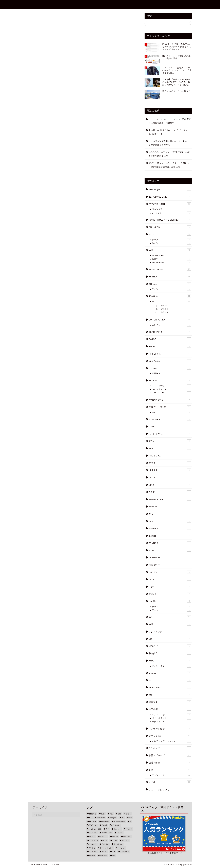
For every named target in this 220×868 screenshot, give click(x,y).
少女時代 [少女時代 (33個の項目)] (92, 856)
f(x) (170, 617)
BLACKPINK (170, 332)
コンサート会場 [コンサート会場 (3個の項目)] (107, 833)
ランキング (170, 748)
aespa (170, 346)
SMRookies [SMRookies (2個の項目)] (105, 822)
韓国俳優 (170, 709)
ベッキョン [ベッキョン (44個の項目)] (93, 852)
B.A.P (170, 492)
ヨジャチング (170, 631)
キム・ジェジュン (163, 309)
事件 (114, 4)
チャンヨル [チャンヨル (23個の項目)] (105, 844)
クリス (172, 240)
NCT (170, 250)
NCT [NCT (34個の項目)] (131, 818)
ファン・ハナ (172, 775)
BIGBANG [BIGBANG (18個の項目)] (93, 814)
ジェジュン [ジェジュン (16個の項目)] (104, 837)
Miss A (170, 673)
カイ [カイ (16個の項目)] (107, 829)
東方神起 (170, 296)
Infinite (170, 536)
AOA (170, 660)
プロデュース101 (170, 407)
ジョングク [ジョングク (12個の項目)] (127, 837)
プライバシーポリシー (39, 865)
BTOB (170, 463)
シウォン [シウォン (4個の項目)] (120, 833)
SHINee (170, 284)
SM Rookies (172, 262)
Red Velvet (170, 354)
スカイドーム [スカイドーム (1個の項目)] (94, 840)
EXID (170, 680)
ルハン (172, 243)
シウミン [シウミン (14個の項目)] (92, 837)
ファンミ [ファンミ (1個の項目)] (92, 848)
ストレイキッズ (170, 434)
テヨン (172, 607)
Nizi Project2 (131, 4)
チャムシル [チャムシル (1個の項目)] (93, 844)
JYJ (172, 301)
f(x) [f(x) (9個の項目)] (90, 818)
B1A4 (170, 550)
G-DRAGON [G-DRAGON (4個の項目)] (101, 818)
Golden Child (170, 499)
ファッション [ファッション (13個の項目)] (118, 844)
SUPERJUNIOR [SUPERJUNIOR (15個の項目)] (119, 822)
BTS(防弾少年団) (181, 4)
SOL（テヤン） (172, 389)
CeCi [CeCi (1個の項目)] (103, 814)
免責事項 (55, 865)
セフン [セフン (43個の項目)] (105, 840)
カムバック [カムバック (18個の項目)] (117, 829)
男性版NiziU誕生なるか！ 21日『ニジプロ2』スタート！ (169, 132)
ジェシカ (172, 610)
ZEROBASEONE (155, 4)
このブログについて (170, 789)
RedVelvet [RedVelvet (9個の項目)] (93, 822)
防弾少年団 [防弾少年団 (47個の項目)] (104, 856)
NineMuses (170, 687)
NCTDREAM (172, 255)
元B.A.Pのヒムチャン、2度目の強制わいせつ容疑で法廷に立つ (169, 154)
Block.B (170, 506)
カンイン (172, 325)
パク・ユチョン (162, 312)
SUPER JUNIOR (170, 319)
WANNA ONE (170, 400)
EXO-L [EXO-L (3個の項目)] (128, 814)
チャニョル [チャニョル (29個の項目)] (125, 840)
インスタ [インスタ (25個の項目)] (104, 825)
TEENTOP (170, 557)
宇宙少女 (170, 653)
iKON (170, 441)
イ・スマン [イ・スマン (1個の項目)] (116, 825)
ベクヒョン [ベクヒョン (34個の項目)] (122, 848)
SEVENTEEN (170, 269)
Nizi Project (170, 361)
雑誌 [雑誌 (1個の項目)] (114, 856)
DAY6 (170, 426)
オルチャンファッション (172, 741)
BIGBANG (170, 380)
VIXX (170, 485)
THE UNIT (170, 565)
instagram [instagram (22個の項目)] (113, 818)
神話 (170, 624)
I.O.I (170, 639)
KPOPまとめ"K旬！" (43, 4)
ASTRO (170, 276)
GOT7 (170, 477)
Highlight (170, 470)
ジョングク (172, 209)
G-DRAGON (172, 393)
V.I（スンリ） (172, 386)
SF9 (170, 448)
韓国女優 (170, 702)
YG (170, 695)
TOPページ (75, 4)
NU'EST (172, 412)
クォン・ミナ (172, 666)
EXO (170, 234)
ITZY (170, 587)
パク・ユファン (172, 718)
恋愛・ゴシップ (96, 4)
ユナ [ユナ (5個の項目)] (114, 852)
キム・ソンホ (172, 715)
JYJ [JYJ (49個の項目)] (123, 818)
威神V (172, 259)
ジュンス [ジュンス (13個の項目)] (115, 837)
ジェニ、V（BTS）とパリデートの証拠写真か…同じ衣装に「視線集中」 (170, 121)
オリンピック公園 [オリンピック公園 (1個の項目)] (95, 829)
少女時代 (170, 601)
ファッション (170, 736)
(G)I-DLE (170, 646)
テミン (172, 289)
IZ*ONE (170, 368)
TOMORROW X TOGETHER (170, 220)
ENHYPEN (170, 227)
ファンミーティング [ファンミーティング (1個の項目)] (107, 848)
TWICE (170, 339)
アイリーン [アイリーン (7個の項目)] (93, 825)
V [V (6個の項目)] (130, 822)
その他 (170, 782)
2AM (170, 521)
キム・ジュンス (162, 306)
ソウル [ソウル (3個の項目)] (114, 840)
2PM (170, 514)
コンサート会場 (170, 728)
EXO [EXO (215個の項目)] (119, 814)
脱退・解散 (170, 762)
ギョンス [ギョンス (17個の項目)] (129, 829)
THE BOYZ (170, 455)
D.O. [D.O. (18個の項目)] (111, 814)
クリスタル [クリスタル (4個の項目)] (93, 833)
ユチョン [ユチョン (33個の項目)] (104, 852)
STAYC (170, 594)
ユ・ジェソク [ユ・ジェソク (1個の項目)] (125, 852)
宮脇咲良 (172, 374)
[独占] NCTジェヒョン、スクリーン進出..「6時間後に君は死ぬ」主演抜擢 (169, 165)
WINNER (170, 543)
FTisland (170, 528)
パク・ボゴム (172, 722)
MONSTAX (170, 419)
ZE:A (170, 579)
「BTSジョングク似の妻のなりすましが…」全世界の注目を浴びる (170, 143)
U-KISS (170, 572)
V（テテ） (172, 213)
